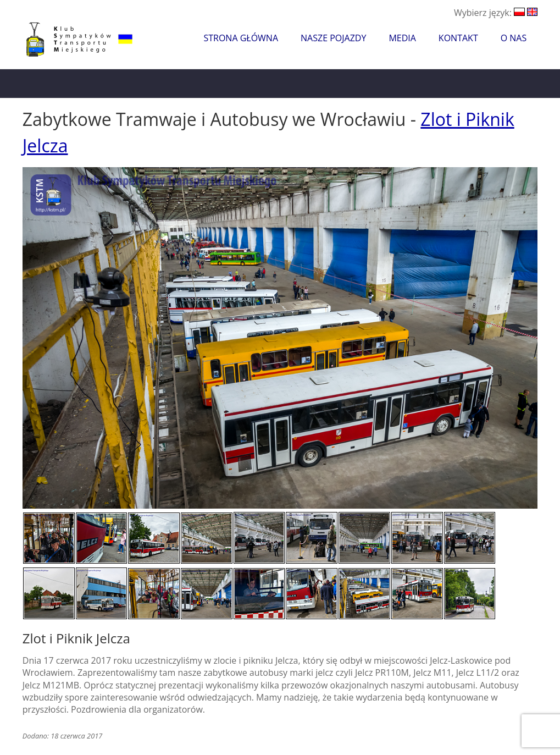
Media (402, 38)
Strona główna (241, 38)
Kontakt (458, 38)
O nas (514, 38)
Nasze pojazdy (333, 38)
